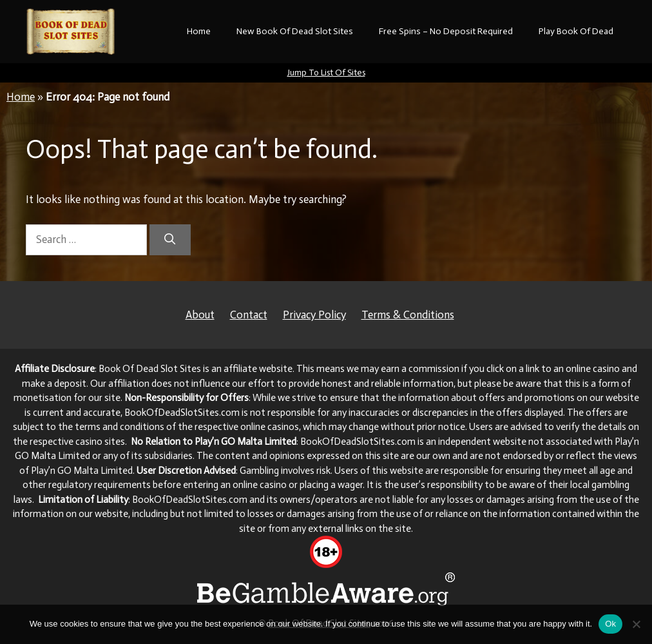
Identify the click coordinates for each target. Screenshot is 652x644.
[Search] (170, 240)
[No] (636, 624)
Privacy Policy (314, 315)
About (200, 315)
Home (199, 31)
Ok (610, 624)
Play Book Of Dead (576, 31)
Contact (249, 315)
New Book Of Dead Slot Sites (295, 31)
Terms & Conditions (408, 315)
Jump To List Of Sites (326, 73)
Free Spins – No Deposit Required (446, 31)
